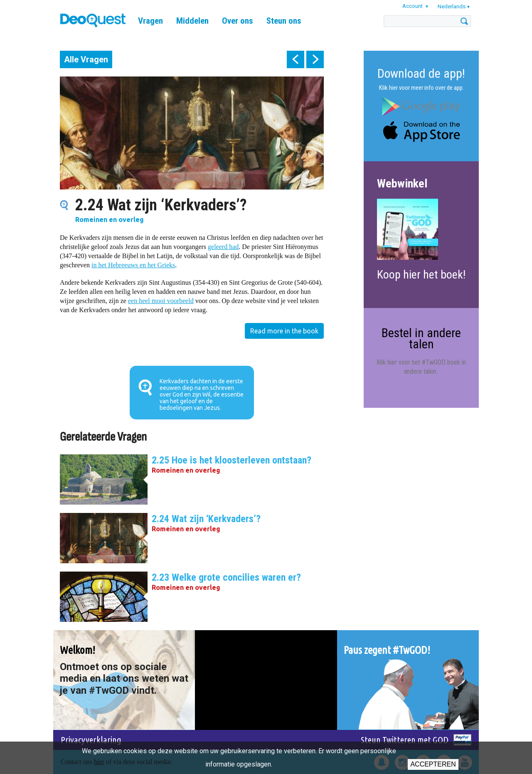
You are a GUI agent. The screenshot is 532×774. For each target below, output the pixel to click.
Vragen (150, 21)
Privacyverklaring (91, 740)
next (315, 59)
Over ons (238, 21)
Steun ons (284, 21)
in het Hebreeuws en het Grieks (133, 265)
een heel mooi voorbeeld (161, 301)
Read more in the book (284, 331)
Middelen (192, 21)
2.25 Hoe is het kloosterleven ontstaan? (232, 460)
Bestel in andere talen (421, 338)
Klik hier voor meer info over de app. (421, 88)
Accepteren (433, 764)
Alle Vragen (86, 59)
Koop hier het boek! (421, 275)
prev (296, 59)
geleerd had (223, 247)
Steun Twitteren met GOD (405, 740)
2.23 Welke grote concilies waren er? (226, 577)
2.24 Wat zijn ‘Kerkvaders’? (206, 519)
